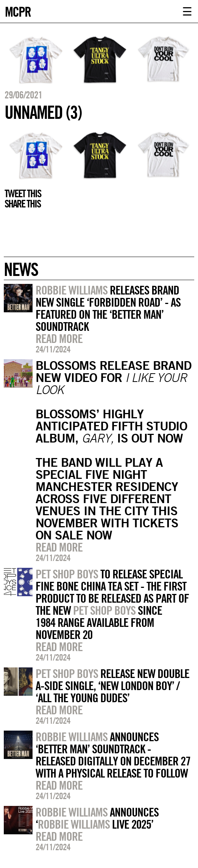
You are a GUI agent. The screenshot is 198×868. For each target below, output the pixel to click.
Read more (59, 338)
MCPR (18, 11)
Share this (23, 204)
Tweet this (23, 193)
